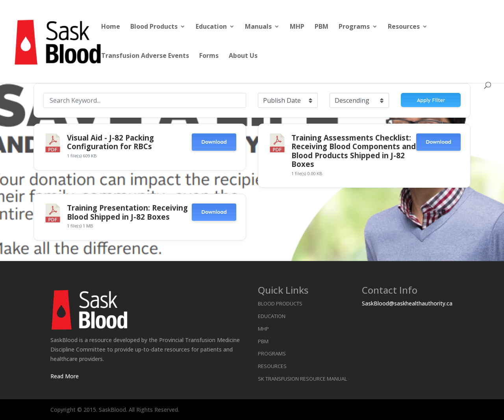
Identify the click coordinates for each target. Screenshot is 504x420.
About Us (243, 56)
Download (214, 142)
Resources (404, 27)
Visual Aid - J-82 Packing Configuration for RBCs (110, 142)
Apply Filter (431, 100)
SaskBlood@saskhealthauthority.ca (407, 303)
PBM (321, 27)
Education (211, 27)
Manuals (258, 27)
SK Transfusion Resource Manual (302, 379)
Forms (209, 56)
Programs (354, 27)
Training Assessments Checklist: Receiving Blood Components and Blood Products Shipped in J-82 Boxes (354, 151)
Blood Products (154, 27)
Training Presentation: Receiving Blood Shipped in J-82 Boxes (127, 212)
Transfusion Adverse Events (145, 56)
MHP (297, 27)
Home (111, 27)
